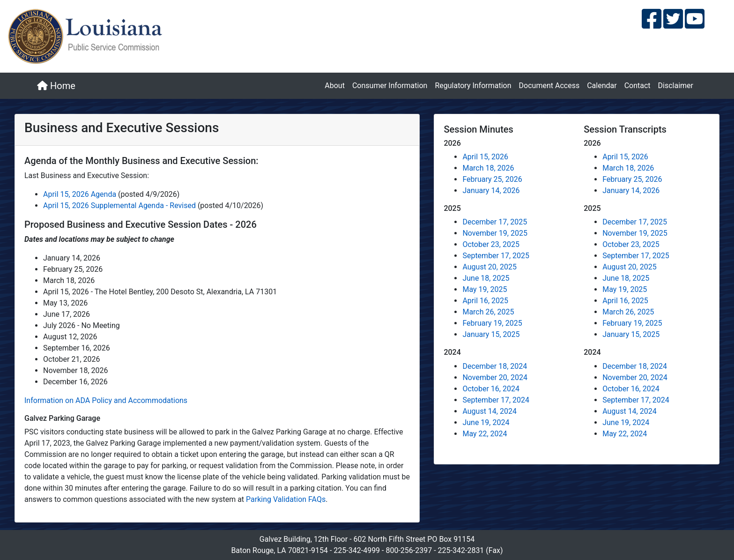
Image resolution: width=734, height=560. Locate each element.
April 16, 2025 (485, 301)
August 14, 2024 (489, 411)
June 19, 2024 (486, 422)
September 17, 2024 (496, 400)
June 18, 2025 (486, 278)
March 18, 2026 (488, 168)
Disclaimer (676, 86)
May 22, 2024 (485, 434)
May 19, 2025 (485, 289)
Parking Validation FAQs (286, 499)
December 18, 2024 (495, 366)
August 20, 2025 (489, 267)
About (335, 86)
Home (56, 86)
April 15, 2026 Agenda (81, 194)
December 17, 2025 (495, 222)
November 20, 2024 (495, 377)
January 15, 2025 (491, 334)
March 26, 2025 (488, 312)
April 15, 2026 (485, 157)
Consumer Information (390, 86)
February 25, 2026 (492, 179)
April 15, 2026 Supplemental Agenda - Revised (120, 205)
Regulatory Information (473, 86)
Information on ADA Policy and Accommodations (106, 400)
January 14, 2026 (491, 190)
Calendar (602, 86)
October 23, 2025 (491, 244)
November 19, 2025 (495, 233)
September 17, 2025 (496, 256)
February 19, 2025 (492, 323)
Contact (638, 86)
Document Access (549, 86)
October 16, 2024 (491, 389)
